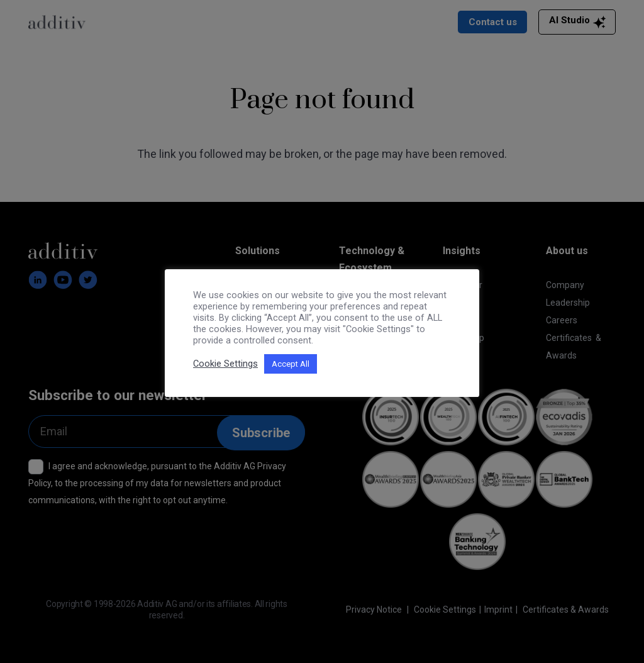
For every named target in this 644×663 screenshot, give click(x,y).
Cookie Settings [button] (225, 364)
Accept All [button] (291, 364)
